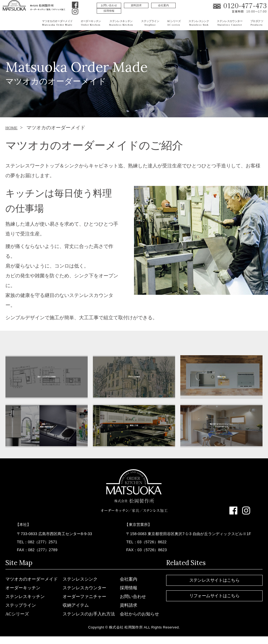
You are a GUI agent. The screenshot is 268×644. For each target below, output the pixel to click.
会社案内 (163, 5)
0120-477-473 (245, 6)
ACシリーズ (17, 614)
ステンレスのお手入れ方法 (89, 614)
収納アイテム (76, 605)
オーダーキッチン (23, 588)
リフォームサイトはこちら (214, 596)
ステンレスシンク (80, 579)
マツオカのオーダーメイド (32, 579)
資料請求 (136, 5)
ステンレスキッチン (25, 597)
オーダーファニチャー (84, 597)
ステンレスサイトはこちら (214, 580)
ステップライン (21, 605)
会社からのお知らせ (139, 614)
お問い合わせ (109, 5)
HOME (13, 128)
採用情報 (109, 11)
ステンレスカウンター (84, 588)
